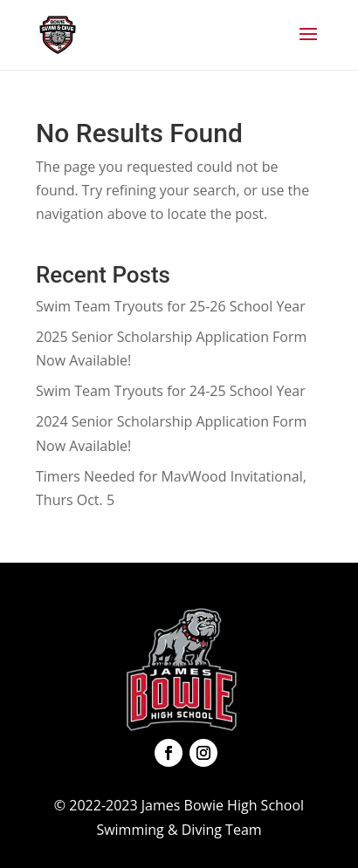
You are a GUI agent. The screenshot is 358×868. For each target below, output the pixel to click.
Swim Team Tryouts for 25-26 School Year (171, 306)
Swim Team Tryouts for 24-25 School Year (171, 391)
